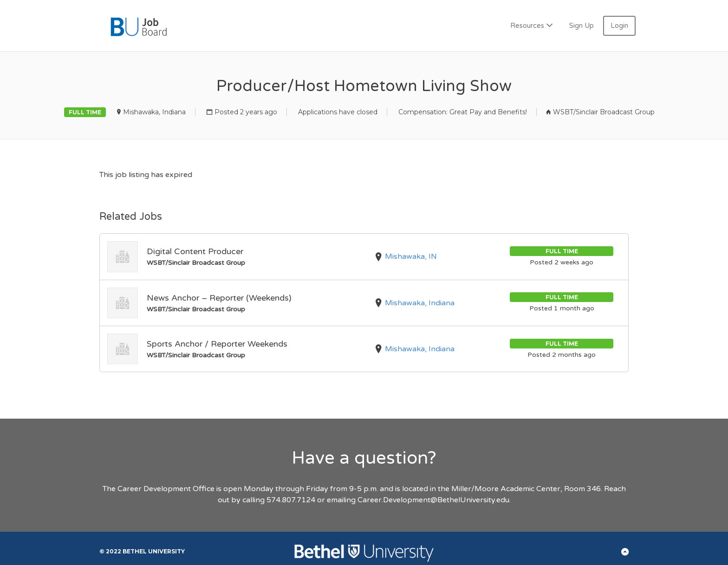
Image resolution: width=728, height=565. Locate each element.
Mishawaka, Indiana (154, 112)
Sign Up (582, 26)
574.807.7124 (291, 500)
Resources (527, 26)
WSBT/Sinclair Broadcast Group (604, 112)
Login (619, 26)
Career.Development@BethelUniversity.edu (433, 500)
